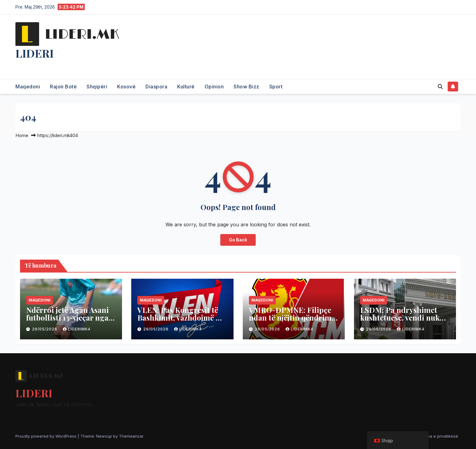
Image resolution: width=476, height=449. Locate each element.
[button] (440, 87)
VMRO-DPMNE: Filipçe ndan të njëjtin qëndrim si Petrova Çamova (290, 318)
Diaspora (156, 87)
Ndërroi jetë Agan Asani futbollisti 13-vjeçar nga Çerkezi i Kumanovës (67, 318)
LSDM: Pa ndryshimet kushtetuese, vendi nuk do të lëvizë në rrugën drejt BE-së (400, 321)
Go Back (238, 240)
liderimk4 (77, 329)
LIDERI (35, 53)
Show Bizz (246, 87)
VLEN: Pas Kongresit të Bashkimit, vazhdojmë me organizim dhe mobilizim (182, 318)
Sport (276, 87)
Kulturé (186, 87)
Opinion (214, 87)
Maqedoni (28, 87)
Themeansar (131, 436)
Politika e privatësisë (438, 436)
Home (22, 135)
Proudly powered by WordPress (47, 436)
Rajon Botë (63, 87)
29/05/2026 (45, 329)
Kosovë (126, 87)
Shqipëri (97, 87)
